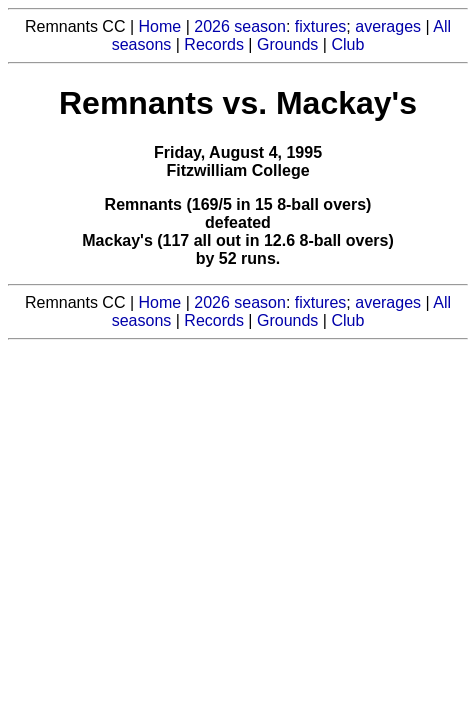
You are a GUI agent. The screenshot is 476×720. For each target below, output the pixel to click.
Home (160, 26)
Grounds (287, 44)
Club (347, 44)
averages (388, 26)
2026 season (240, 26)
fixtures (321, 26)
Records (214, 44)
